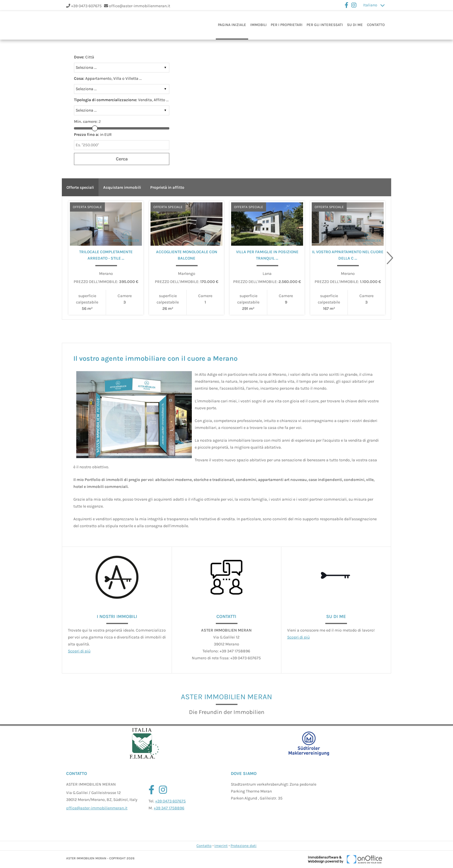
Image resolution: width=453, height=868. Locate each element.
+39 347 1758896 (169, 808)
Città (84, 57)
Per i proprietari (287, 25)
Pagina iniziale (232, 25)
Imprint (221, 846)
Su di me (355, 25)
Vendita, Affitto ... (121, 100)
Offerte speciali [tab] (80, 187)
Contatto (376, 25)
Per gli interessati (325, 25)
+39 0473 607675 (86, 6)
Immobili (258, 25)
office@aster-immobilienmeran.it (140, 6)
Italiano (370, 5)
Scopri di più (79, 651)
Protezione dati (244, 846)
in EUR (93, 135)
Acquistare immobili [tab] (122, 187)
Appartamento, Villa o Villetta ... (108, 78)
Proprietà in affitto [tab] (167, 187)
